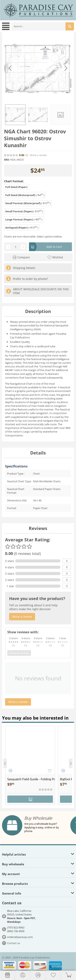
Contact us (14, 943)
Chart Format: (14, 181)
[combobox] (43, 26)
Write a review (38, 155)
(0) (27, 155)
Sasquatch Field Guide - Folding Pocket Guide (31, 779)
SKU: (7, 160)
